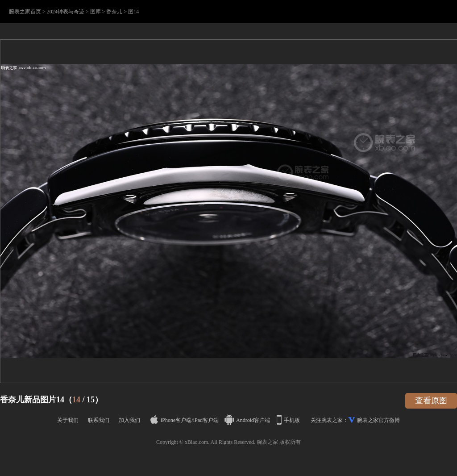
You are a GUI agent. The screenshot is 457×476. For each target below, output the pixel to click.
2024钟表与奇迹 (66, 12)
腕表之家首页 (25, 12)
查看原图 (431, 401)
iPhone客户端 (171, 420)
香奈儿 (114, 12)
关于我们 (68, 420)
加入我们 (129, 420)
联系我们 (99, 420)
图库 (96, 12)
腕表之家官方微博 (378, 420)
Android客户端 (248, 420)
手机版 (289, 420)
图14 (133, 12)
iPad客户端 (206, 420)
